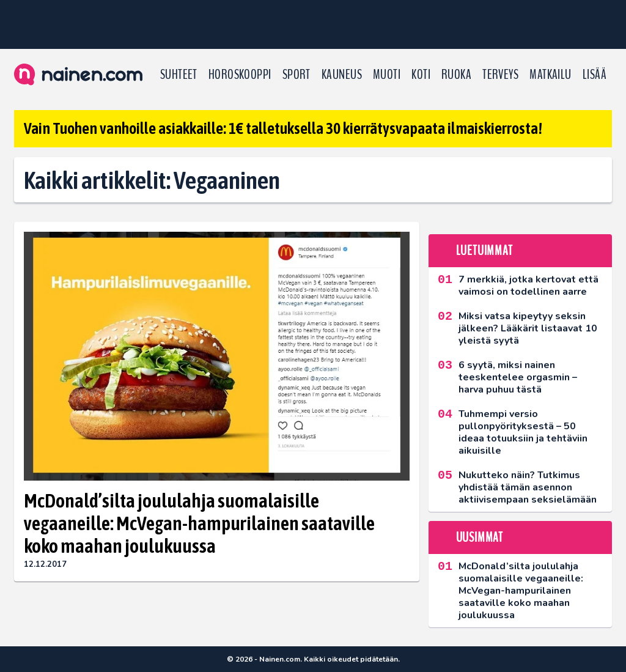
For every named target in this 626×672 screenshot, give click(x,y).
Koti (421, 75)
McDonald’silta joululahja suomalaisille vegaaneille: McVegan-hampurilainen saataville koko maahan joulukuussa (199, 523)
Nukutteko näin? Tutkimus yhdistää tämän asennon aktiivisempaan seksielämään (528, 487)
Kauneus (342, 75)
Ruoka (456, 75)
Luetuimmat (484, 251)
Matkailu (551, 75)
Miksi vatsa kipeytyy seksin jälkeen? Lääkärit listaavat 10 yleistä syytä (528, 328)
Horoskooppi (240, 75)
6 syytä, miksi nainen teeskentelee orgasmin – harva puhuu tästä (518, 377)
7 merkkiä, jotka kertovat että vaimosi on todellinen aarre (528, 286)
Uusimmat (480, 537)
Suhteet (179, 75)
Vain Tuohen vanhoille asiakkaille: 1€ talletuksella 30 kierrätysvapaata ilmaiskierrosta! (283, 128)
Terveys (500, 75)
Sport (296, 75)
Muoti (387, 75)
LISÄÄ (595, 75)
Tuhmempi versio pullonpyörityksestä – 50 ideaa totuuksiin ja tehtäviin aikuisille (523, 432)
